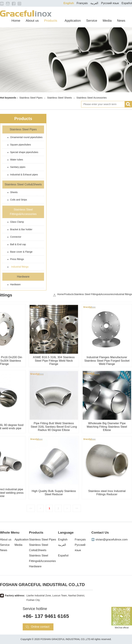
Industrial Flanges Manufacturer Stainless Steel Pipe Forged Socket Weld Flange (107, 361)
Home (16, 21)
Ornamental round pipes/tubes (26, 137)
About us (32, 21)
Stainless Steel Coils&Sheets (23, 184)
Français (82, 3)
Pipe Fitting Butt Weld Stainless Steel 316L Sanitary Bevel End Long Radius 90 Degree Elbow (54, 427)
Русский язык (110, 3)
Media (107, 21)
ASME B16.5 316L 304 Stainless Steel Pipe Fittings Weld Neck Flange (54, 361)
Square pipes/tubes (21, 145)
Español (127, 3)
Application (73, 21)
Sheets (14, 192)
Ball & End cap (18, 244)
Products (51, 21)
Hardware (23, 277)
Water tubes (17, 160)
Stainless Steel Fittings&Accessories (23, 212)
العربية (94, 3)
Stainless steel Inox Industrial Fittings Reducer (107, 493)
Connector (16, 237)
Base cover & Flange (21, 252)
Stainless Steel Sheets (59, 98)
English (69, 3)
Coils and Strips (19, 200)
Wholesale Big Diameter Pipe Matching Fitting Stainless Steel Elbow (107, 427)
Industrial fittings (20, 267)
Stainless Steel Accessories (92, 98)
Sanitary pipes (18, 167)
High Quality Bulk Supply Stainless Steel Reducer (54, 493)
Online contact (40, 627)
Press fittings (17, 259)
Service (92, 21)
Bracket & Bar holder (21, 229)
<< (31, 508)
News (121, 21)
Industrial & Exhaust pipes (24, 175)
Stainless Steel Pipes (31, 98)
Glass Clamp (17, 222)
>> (77, 508)
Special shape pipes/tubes (24, 152)
